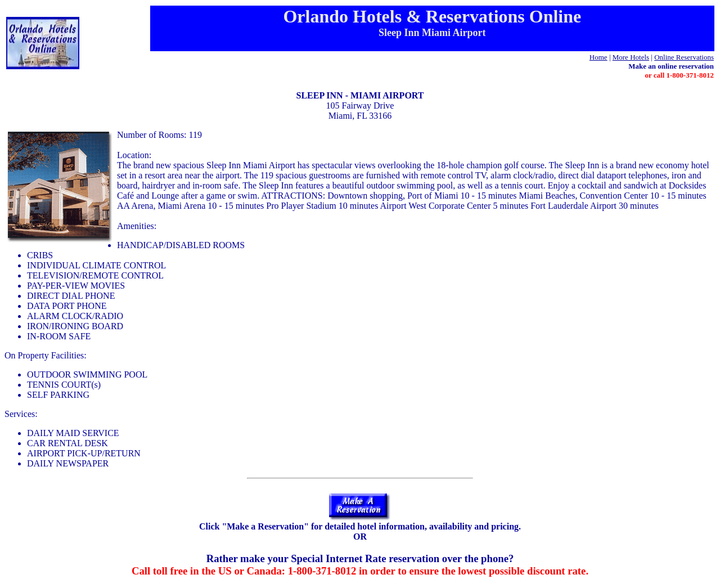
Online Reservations (684, 57)
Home (598, 57)
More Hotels (631, 57)
